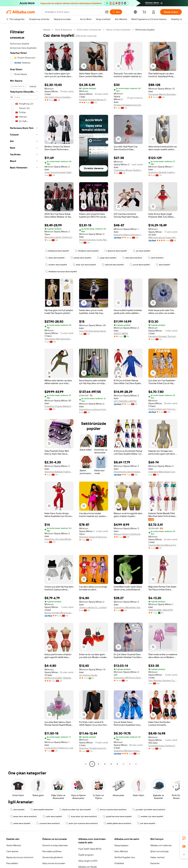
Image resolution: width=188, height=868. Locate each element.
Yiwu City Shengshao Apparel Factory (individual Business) (94, 331)
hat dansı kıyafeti (146, 823)
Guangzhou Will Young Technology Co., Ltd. (128, 678)
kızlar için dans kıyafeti (84, 265)
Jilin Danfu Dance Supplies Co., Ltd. (59, 97)
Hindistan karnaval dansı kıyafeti (61, 272)
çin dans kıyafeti (142, 251)
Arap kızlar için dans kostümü (82, 816)
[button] (49, 66)
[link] (184, 838)
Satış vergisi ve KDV (88, 861)
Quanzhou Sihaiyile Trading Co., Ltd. (163, 172)
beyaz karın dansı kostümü (23, 816)
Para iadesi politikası (52, 851)
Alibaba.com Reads (88, 867)
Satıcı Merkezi (121, 851)
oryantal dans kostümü (48, 823)
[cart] (145, 12)
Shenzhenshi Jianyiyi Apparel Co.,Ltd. (128, 472)
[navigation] (24, 397)
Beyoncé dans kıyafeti (116, 251)
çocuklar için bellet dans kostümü (149, 810)
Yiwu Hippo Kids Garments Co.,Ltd (59, 339)
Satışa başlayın (121, 845)
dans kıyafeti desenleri (42, 810)
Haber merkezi (157, 857)
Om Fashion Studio (88, 675)
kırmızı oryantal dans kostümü (112, 810)
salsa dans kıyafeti (55, 258)
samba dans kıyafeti (81, 258)
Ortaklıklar (119, 863)
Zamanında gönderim (53, 857)
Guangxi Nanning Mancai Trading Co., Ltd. (163, 545)
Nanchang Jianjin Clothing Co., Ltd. (59, 237)
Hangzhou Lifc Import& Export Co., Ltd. (59, 539)
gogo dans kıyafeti (107, 258)
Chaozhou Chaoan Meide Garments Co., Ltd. (59, 406)
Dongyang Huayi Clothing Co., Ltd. (163, 746)
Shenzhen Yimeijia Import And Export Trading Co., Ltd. (94, 748)
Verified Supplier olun (125, 857)
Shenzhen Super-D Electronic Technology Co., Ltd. (94, 537)
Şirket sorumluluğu (160, 851)
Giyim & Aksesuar (63, 30)
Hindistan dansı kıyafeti (87, 251)
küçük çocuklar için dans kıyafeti (75, 810)
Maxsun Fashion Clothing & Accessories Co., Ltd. (128, 534)
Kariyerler (155, 863)
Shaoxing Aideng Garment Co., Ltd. (128, 235)
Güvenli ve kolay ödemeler (55, 845)
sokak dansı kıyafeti (20, 823)
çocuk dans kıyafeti (140, 265)
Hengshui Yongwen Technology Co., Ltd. (163, 336)
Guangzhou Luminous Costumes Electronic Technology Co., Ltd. (94, 409)
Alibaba (47, 30)
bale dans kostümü (132, 258)
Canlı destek (12, 851)
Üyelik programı (86, 855)
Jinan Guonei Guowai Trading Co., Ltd (59, 172)
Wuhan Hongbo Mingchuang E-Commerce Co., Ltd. (59, 613)
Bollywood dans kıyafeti (57, 251)
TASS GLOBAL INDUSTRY (161, 610)
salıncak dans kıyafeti (113, 265)
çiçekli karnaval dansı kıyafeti (117, 816)
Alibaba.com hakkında (161, 845)
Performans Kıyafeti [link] (145, 30)
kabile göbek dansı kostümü (117, 823)
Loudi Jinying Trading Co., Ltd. (59, 748)
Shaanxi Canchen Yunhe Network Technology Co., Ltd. (94, 240)
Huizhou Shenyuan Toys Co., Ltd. (163, 409)
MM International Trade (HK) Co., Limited (163, 237)
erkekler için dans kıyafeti (150, 816)
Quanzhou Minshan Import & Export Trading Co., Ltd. (128, 751)
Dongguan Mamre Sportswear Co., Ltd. (163, 94)
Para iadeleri (12, 863)
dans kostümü (156, 258)
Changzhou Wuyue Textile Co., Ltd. (128, 170)
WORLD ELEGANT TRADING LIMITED (59, 678)
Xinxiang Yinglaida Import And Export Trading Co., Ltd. (128, 105)
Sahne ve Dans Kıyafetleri (118, 30)
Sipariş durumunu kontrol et (20, 857)
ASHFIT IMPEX (121, 333)
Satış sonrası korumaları (54, 863)
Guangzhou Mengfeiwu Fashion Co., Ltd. (128, 607)
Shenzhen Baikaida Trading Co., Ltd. (59, 472)
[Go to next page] (136, 764)
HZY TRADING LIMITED (125, 401)
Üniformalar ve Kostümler (89, 30)
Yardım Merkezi (14, 845)
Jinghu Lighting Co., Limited (93, 607)
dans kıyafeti (163, 265)
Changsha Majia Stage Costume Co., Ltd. (163, 472)
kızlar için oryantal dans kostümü (82, 823)
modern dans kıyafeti (56, 265)
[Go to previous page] (86, 764)
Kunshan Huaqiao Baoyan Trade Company (94, 100)
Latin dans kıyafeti (52, 816)
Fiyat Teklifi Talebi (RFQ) (90, 849)
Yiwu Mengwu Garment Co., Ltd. (163, 680)
